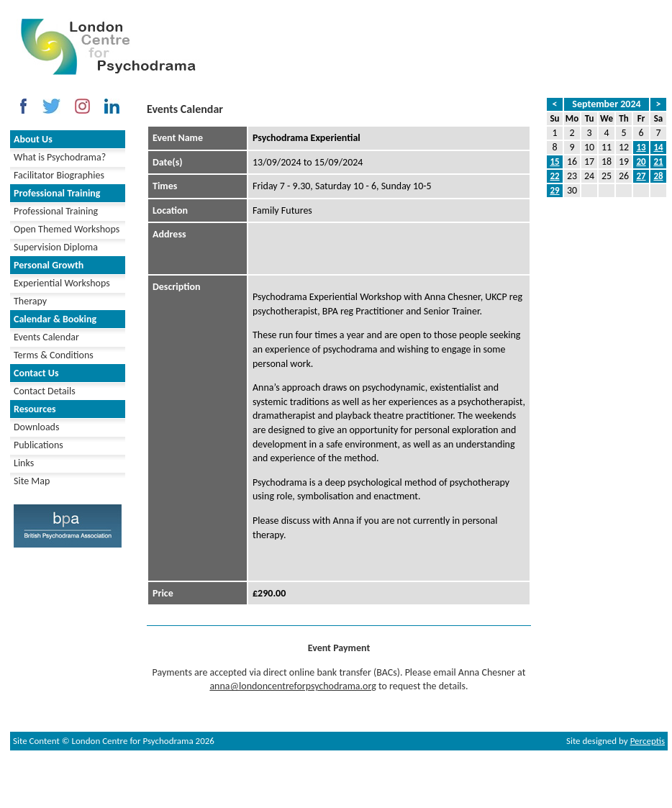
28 (658, 176)
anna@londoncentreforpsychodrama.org (292, 686)
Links (24, 463)
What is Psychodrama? (60, 157)
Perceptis (648, 741)
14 (658, 147)
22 (554, 176)
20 (641, 162)
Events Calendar (46, 337)
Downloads (36, 427)
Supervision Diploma (56, 247)
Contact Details (45, 391)
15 (554, 162)
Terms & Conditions (54, 355)
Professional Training (56, 211)
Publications (38, 445)
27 (641, 176)
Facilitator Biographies (59, 175)
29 (554, 190)
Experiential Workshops (62, 283)
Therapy (30, 301)
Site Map (32, 481)
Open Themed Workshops (67, 229)
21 (658, 162)
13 (641, 147)
